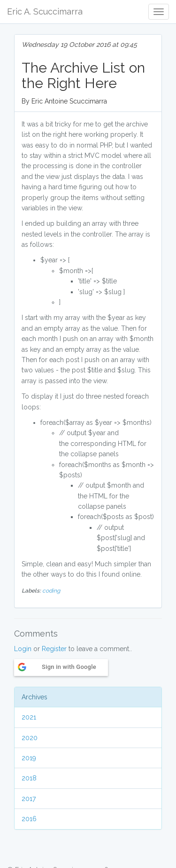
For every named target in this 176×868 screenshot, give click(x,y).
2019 (29, 758)
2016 (29, 819)
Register (54, 649)
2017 (29, 799)
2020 (30, 738)
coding (51, 591)
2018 (29, 778)
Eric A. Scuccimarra (45, 11)
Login (23, 649)
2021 (29, 717)
